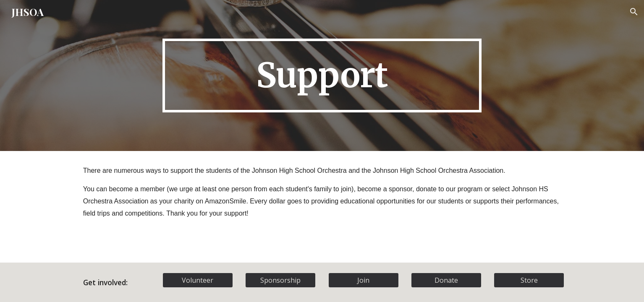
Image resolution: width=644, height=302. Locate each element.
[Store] (529, 280)
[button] (634, 12)
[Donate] (446, 280)
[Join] (364, 280)
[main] (322, 76)
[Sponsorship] (280, 280)
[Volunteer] (198, 280)
